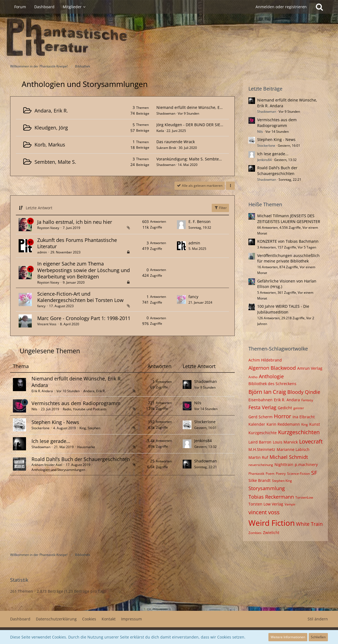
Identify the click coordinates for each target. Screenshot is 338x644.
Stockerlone (41, 428)
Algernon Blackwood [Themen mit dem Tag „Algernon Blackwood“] (272, 368)
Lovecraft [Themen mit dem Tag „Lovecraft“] (311, 441)
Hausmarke (86, 447)
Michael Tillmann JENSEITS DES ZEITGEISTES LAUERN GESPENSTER (289, 219)
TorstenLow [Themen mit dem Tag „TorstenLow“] (304, 497)
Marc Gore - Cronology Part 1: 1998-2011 (84, 318)
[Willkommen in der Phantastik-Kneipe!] (169, 37)
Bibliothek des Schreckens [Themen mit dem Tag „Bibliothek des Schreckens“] (272, 384)
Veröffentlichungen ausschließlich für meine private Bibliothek (288, 258)
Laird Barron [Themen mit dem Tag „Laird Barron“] (260, 442)
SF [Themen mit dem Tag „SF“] (314, 473)
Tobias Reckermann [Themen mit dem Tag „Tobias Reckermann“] (271, 497)
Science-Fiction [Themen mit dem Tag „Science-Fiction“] (298, 474)
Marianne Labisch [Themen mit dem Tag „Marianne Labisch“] (293, 449)
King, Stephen (90, 428)
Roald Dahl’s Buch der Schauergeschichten (81, 459)
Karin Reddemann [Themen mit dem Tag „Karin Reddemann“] (283, 424)
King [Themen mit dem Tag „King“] (305, 424)
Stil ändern (318, 619)
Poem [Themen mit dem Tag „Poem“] (270, 474)
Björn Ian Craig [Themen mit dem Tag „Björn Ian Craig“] (267, 392)
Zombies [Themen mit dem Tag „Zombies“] (255, 533)
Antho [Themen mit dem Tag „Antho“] (253, 377)
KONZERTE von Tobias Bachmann (288, 241)
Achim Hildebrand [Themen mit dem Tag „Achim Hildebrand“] (265, 360)
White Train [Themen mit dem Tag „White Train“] (309, 524)
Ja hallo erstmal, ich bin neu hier (75, 222)
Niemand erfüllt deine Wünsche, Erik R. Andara (200, 107)
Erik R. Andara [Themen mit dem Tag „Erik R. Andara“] (287, 400)
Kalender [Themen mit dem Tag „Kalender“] (257, 424)
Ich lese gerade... (51, 441)
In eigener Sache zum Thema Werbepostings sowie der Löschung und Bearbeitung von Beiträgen (84, 270)
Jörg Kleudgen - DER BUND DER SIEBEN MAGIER (200, 125)
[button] (230, 186)
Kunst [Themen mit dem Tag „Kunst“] (315, 424)
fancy (41, 306)
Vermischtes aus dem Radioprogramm (76, 403)
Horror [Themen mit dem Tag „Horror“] (283, 416)
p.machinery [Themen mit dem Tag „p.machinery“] (306, 464)
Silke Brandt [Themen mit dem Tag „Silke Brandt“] (260, 480)
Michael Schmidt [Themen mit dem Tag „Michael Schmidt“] (289, 457)
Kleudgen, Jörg (51, 128)
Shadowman (166, 113)
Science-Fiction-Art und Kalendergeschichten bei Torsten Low (80, 297)
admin (42, 252)
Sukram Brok (166, 148)
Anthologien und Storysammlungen (58, 470)
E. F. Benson (200, 221)
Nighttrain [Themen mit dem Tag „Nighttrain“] (284, 464)
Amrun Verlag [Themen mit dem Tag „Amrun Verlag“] (310, 368)
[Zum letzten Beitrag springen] (181, 225)
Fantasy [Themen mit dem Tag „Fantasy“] (307, 400)
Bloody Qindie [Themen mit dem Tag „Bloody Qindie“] (304, 392)
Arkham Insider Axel (47, 465)
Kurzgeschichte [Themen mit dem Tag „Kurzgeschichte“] (263, 433)
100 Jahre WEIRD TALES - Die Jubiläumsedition (283, 309)
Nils (34, 409)
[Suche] (319, 7)
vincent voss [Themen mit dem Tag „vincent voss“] (264, 512)
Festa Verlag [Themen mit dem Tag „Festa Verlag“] (262, 407)
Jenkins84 (203, 441)
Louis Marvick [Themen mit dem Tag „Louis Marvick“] (285, 442)
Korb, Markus (50, 145)
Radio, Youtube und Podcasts (85, 409)
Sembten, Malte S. (55, 162)
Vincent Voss (47, 324)
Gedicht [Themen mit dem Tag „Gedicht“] (285, 408)
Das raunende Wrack (176, 142)
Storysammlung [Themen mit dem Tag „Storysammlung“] (267, 488)
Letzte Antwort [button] (39, 208)
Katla (160, 131)
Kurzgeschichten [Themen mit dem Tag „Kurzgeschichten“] (299, 432)
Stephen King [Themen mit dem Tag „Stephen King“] (282, 481)
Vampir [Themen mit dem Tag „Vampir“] (290, 504)
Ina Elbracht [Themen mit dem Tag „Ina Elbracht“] (304, 417)
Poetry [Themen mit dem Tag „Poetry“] (281, 474)
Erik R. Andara (42, 391)
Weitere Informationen (288, 637)
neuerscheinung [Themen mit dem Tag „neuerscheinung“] (261, 465)
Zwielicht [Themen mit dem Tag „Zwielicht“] (271, 533)
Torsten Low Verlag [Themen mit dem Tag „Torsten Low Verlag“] (266, 504)
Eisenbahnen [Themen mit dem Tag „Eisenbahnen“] (260, 400)
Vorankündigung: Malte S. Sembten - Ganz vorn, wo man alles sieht (218, 159)
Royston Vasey (48, 228)
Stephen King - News (55, 422)
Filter (220, 208)
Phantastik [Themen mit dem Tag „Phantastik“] (256, 474)
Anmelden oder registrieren (281, 7)
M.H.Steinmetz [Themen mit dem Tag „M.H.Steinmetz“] (262, 449)
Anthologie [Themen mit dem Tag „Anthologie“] (271, 376)
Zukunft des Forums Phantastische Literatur (77, 243)
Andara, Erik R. (51, 111)
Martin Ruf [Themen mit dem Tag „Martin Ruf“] (258, 457)
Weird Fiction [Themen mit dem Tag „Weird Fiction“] (272, 523)
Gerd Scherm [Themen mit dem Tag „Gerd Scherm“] (260, 417)
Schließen (318, 637)
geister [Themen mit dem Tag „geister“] (299, 408)
